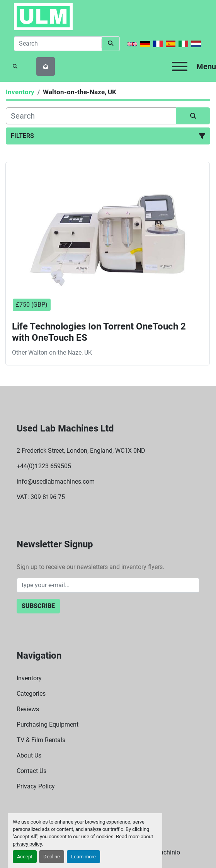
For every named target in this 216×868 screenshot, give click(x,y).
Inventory (29, 678)
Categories (31, 694)
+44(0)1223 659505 (44, 466)
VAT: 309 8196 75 (41, 497)
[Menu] (180, 66)
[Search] (58, 44)
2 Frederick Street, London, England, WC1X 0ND (81, 451)
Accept (25, 857)
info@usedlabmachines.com (56, 482)
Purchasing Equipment (48, 724)
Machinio (167, 852)
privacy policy (27, 844)
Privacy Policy (36, 786)
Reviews (28, 709)
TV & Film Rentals (41, 740)
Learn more (83, 857)
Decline (52, 857)
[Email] (108, 585)
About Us (29, 755)
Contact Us (31, 771)
